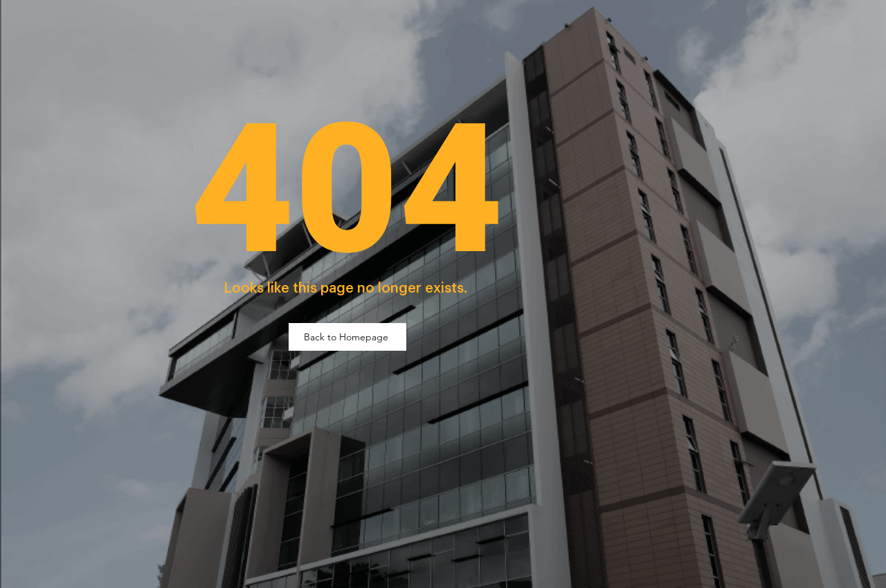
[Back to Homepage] (347, 337)
